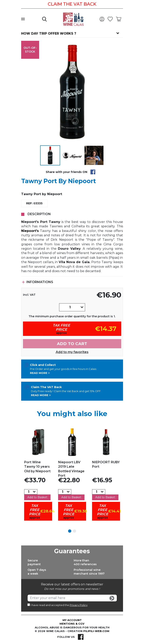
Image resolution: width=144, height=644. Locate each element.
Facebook (81, 637)
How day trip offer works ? (49, 33)
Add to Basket (37, 497)
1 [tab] (70, 531)
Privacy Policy (79, 605)
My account (72, 620)
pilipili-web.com (96, 631)
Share (93, 172)
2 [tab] (74, 531)
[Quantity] (70, 307)
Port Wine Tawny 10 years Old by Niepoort (37, 467)
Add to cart (72, 344)
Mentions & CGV (72, 624)
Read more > (40, 373)
